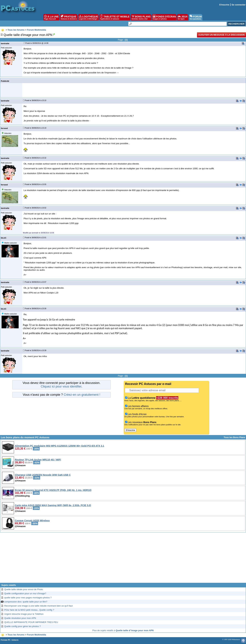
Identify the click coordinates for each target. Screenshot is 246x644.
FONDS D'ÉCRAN (164, 17)
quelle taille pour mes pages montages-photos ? (28, 598)
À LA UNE (51, 17)
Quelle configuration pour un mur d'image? (25, 593)
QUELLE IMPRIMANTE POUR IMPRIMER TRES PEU (31, 622)
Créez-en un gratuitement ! (82, 395)
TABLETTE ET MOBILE (115, 17)
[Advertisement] (123, 559)
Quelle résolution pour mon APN (20, 618)
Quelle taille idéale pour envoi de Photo (24, 589)
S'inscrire (224, 5)
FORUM (196, 17)
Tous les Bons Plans (234, 437)
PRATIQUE (69, 17)
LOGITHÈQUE (88, 17)
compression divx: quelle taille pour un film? (26, 602)
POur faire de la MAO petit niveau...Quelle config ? (29, 610)
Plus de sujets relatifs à (123, 630)
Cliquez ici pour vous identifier (61, 386)
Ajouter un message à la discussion (221, 35)
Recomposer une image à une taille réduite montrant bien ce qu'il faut (38, 606)
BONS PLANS (141, 17)
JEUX (183, 17)
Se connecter (238, 5)
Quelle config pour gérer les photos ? (22, 626)
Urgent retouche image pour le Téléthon (24, 614)
